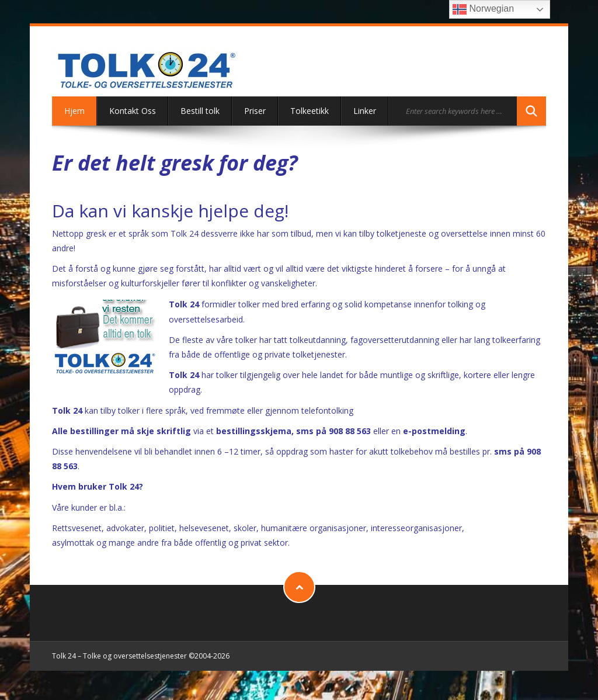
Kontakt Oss (133, 111)
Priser (255, 111)
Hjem (74, 111)
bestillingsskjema (254, 431)
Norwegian (483, 9)
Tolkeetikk (310, 111)
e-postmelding (434, 431)
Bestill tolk (200, 111)
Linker (365, 111)
